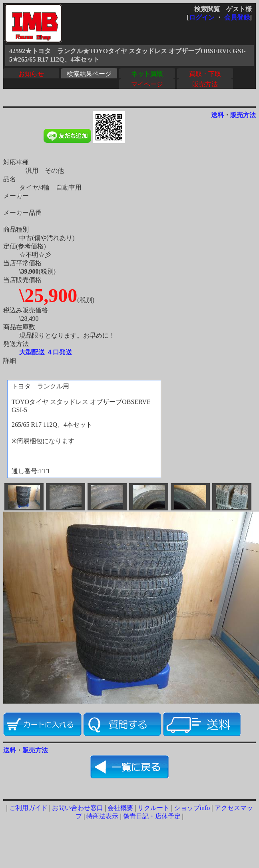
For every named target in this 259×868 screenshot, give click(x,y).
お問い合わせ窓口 (78, 808)
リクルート (153, 808)
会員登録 (237, 17)
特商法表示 (102, 816)
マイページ (147, 84)
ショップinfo (192, 808)
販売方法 (205, 84)
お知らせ (31, 74)
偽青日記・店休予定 (152, 816)
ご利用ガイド (28, 808)
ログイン (202, 17)
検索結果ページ (89, 74)
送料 (217, 115)
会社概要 (120, 808)
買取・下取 (205, 74)
